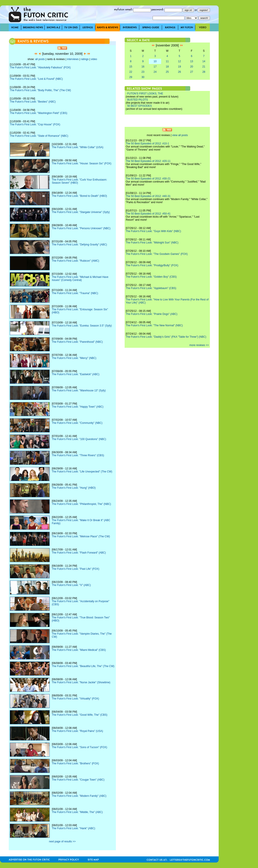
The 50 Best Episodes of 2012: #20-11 (148, 161)
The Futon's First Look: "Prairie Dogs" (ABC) (152, 314)
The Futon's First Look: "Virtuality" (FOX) (75, 699)
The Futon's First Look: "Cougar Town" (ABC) (78, 780)
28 (204, 72)
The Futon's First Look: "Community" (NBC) (77, 423)
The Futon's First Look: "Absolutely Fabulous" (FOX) (40, 67)
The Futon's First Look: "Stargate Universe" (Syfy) (81, 212)
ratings (85, 59)
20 (192, 67)
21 (204, 67)
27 (192, 72)
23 (143, 72)
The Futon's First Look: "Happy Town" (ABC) (78, 407)
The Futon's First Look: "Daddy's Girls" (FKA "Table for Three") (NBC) (166, 337)
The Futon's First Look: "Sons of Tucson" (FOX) (79, 747)
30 (143, 77)
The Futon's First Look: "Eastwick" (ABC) (76, 374)
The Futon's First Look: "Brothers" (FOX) (75, 763)
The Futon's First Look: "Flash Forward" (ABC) (79, 553)
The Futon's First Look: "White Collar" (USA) (78, 147)
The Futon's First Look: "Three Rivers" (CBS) (78, 455)
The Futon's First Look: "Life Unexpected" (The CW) (82, 472)
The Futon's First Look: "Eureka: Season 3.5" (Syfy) (82, 326)
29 (131, 77)
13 (192, 61)
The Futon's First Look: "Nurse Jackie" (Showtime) (81, 682)
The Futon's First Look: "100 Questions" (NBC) (79, 439)
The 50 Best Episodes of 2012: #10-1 (147, 144)
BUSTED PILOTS (138, 100)
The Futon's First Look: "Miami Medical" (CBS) (79, 650)
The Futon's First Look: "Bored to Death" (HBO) (79, 196)
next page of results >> (62, 841)
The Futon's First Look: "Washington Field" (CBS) (38, 113)
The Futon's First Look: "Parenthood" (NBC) (77, 342)
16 (143, 67)
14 (204, 61)
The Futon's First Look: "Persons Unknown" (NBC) (81, 228)
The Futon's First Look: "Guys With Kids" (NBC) (153, 231)
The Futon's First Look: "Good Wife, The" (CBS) (80, 715)
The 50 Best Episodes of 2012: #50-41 (148, 214)
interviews (73, 59)
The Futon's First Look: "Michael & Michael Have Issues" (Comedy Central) (80, 279)
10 (155, 61)
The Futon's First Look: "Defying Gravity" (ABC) (79, 245)
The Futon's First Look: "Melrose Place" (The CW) (81, 536)
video (94, 59)
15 (131, 67)
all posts (40, 59)
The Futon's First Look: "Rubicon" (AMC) (75, 261)
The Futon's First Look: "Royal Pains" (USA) (77, 731)
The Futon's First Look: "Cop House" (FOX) (35, 124)
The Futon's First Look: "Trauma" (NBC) (75, 293)
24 (155, 72)
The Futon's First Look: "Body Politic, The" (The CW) (40, 90)
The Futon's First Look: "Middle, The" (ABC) (77, 812)
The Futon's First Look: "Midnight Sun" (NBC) (152, 243)
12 (179, 61)
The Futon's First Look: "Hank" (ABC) (73, 828)
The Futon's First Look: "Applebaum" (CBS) (151, 288)
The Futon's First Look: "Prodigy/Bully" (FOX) (152, 265)
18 (167, 67)
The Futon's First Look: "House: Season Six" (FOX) (82, 163)
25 (167, 72)
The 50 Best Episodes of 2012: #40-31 (148, 196)
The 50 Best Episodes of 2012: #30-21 (148, 179)
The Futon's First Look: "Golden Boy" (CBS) (151, 277)
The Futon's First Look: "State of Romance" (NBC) (39, 136)
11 (167, 61)
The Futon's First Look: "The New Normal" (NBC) (154, 325)
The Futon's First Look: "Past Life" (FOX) (76, 569)
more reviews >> (199, 345)
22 (131, 72)
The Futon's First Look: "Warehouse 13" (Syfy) (79, 391)
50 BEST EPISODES (140, 106)
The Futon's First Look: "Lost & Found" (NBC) (36, 79)
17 (155, 67)
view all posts (180, 135)
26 (179, 72)
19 (179, 67)
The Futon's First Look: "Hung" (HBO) (74, 488)
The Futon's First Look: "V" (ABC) (71, 585)
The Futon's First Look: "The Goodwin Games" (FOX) (157, 254)
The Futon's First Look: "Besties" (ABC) (33, 102)
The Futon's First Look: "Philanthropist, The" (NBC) (81, 504)
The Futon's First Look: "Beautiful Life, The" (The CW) (83, 666)
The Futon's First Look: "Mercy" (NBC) (74, 358)
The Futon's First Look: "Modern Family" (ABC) (79, 796)
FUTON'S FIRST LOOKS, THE (145, 94)
